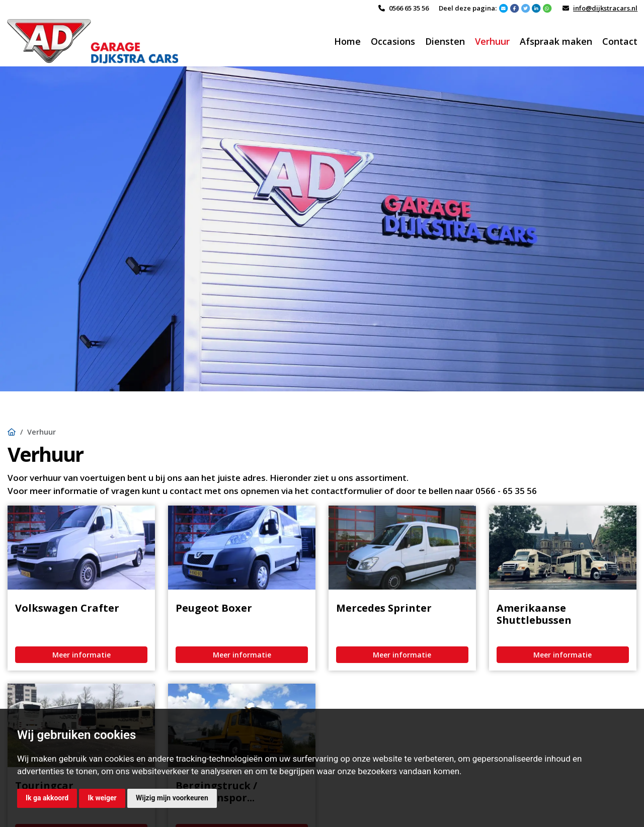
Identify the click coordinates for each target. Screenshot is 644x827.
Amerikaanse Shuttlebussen (534, 614)
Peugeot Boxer (214, 608)
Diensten (445, 41)
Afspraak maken (556, 41)
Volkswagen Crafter (67, 608)
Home (347, 41)
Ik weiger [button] (102, 798)
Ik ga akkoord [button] (47, 798)
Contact (620, 41)
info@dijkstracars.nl (605, 8)
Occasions (393, 41)
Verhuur (492, 41)
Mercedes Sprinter (384, 608)
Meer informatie (82, 655)
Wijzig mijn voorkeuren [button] (172, 798)
